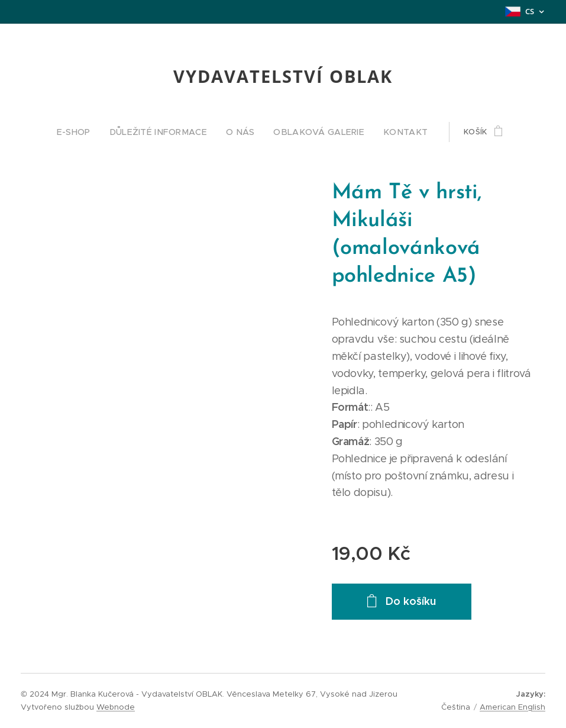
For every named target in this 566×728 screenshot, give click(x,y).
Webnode (116, 707)
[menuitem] (91, 132)
